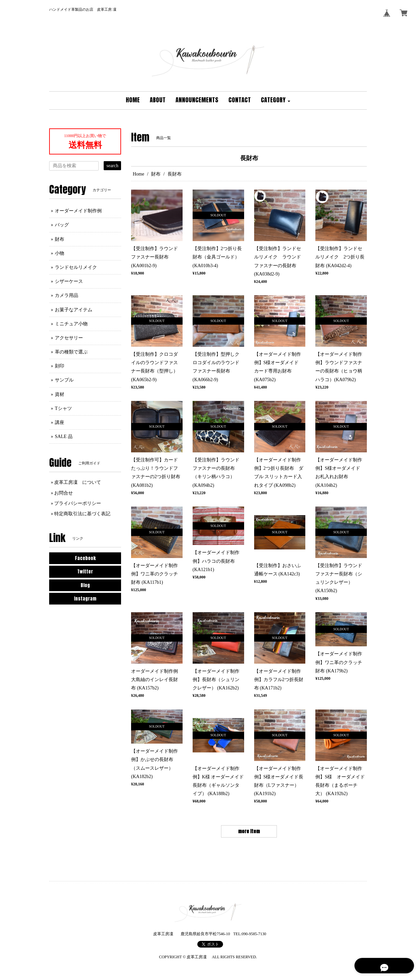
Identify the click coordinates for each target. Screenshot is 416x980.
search (112, 166)
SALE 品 (64, 437)
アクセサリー (69, 338)
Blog (85, 585)
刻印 (60, 366)
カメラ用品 (67, 295)
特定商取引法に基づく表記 (82, 514)
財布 (156, 174)
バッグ (62, 225)
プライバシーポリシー (78, 503)
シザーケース (69, 281)
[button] (276, 100)
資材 (60, 394)
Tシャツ (63, 408)
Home (138, 174)
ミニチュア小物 (71, 324)
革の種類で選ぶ (71, 352)
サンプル (64, 380)
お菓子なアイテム (74, 310)
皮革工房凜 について (78, 482)
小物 (60, 253)
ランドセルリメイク (76, 267)
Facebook (85, 558)
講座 (60, 422)
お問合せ (64, 493)
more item (249, 831)
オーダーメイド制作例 (78, 211)
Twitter (85, 572)
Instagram (85, 599)
